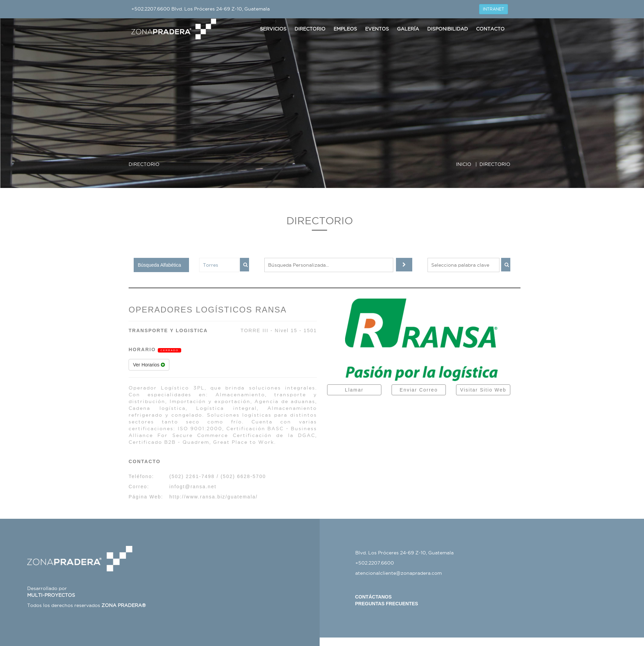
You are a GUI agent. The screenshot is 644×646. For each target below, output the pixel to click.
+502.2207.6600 (151, 9)
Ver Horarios (149, 365)
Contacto (490, 29)
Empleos (345, 29)
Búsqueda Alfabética (159, 265)
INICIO (464, 164)
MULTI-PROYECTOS (51, 595)
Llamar (354, 390)
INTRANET (494, 9)
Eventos (377, 29)
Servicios (273, 29)
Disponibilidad (448, 29)
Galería (408, 29)
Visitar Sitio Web (483, 390)
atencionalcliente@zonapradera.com (399, 573)
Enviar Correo (419, 390)
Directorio (310, 29)
